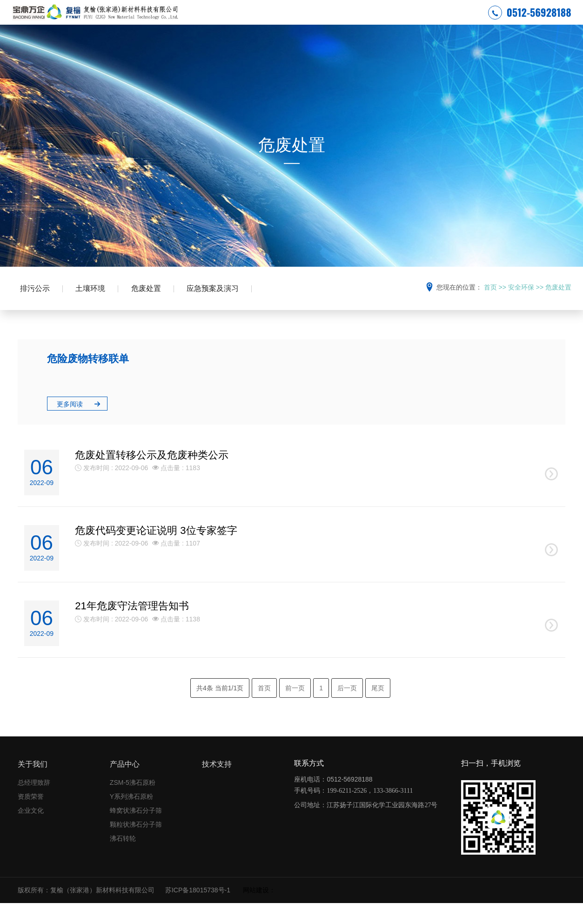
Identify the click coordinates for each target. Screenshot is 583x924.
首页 (490, 304)
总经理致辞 (34, 804)
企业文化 (31, 832)
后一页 (347, 709)
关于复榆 (301, 21)
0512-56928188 (530, 20)
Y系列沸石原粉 (131, 818)
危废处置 (151, 306)
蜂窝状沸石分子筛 (136, 832)
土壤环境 (94, 306)
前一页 (295, 709)
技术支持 (425, 21)
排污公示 (36, 306)
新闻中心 (342, 21)
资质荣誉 (31, 818)
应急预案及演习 (220, 306)
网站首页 (218, 21)
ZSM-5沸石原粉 (133, 804)
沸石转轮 (123, 860)
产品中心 (383, 21)
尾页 (378, 709)
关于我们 (33, 786)
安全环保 (259, 21)
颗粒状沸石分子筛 (136, 846)
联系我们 (466, 21)
